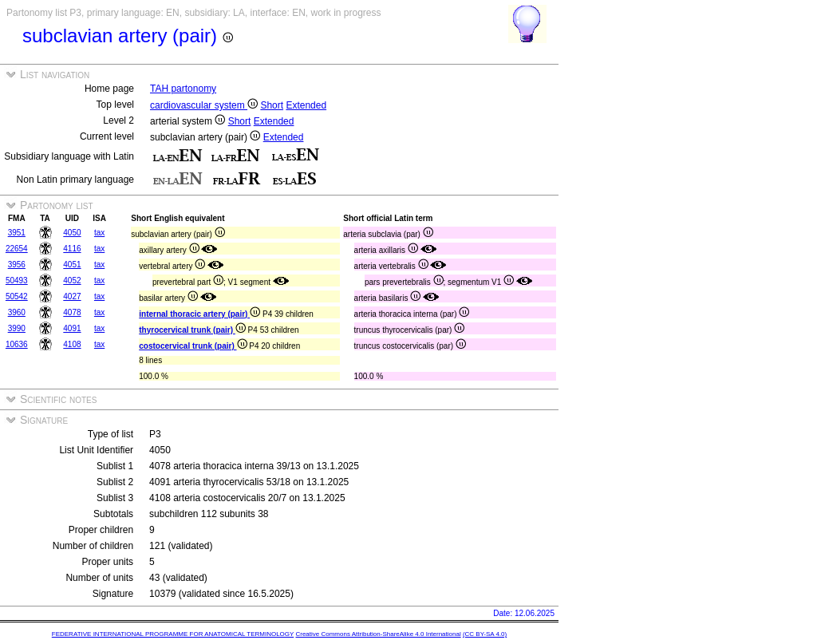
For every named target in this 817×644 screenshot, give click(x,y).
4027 (72, 296)
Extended (306, 105)
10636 (17, 344)
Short (272, 105)
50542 (17, 296)
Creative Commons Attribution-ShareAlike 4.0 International (378, 634)
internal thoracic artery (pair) (199, 314)
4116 (72, 249)
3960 (17, 312)
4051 (72, 265)
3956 (17, 265)
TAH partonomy (183, 89)
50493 (17, 281)
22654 (17, 249)
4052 (72, 281)
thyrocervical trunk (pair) (192, 330)
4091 (72, 328)
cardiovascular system (204, 105)
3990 (17, 328)
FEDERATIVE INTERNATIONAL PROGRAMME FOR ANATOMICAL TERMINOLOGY (173, 634)
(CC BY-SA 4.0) (485, 634)
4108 (72, 344)
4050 (72, 233)
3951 (17, 233)
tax (99, 233)
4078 (72, 312)
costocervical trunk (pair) (193, 346)
